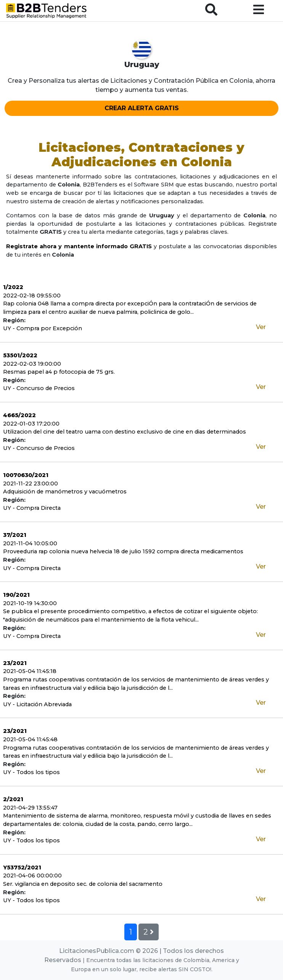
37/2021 (15, 535)
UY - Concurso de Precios (39, 388)
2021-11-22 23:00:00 (31, 484)
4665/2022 (19, 415)
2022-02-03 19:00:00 (32, 364)
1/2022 (13, 287)
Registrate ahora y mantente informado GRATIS (79, 246)
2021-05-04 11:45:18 (30, 671)
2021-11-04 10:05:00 (30, 543)
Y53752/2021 (22, 868)
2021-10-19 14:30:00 (30, 603)
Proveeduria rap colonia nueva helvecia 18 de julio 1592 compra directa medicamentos (123, 551)
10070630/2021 (26, 475)
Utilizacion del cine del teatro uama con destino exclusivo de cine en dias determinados (125, 432)
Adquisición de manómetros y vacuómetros (65, 492)
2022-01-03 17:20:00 (31, 424)
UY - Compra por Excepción (43, 328)
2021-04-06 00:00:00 (32, 876)
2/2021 (13, 799)
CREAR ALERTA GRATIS (142, 108)
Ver (261, 327)
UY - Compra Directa (32, 508)
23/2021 (15, 663)
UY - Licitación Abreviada (37, 704)
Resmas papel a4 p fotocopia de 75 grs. (59, 372)
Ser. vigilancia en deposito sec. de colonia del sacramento (83, 884)
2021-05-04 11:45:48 (30, 739)
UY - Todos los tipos (31, 772)
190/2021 (16, 595)
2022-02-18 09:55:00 (32, 296)
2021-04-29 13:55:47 (30, 808)
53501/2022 (20, 355)
